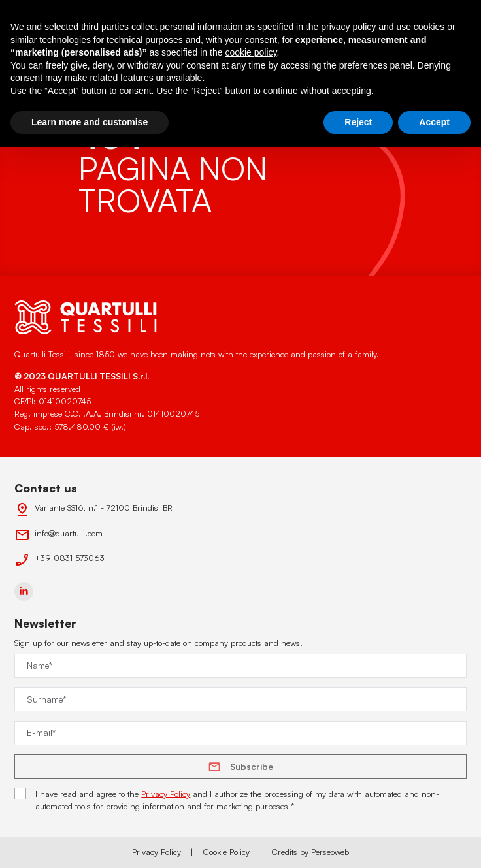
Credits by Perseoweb (310, 852)
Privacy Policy (166, 794)
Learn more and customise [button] (90, 122)
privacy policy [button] (348, 27)
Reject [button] (358, 122)
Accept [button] (434, 122)
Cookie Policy (226, 852)
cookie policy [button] (251, 52)
